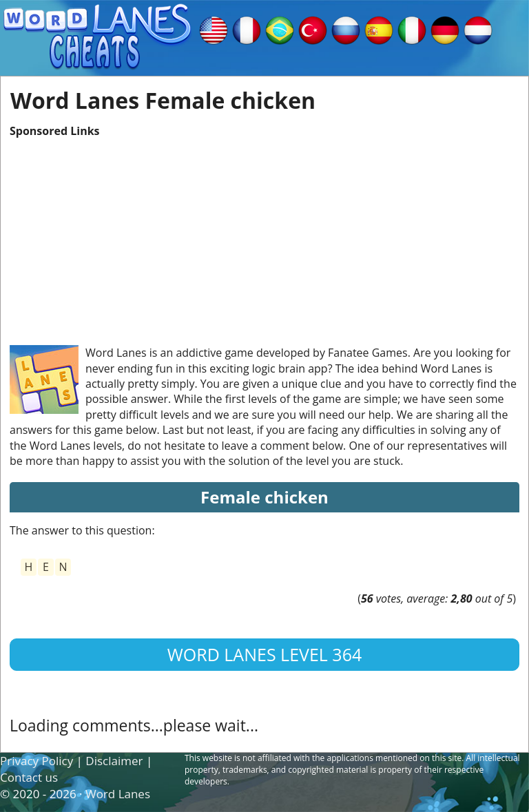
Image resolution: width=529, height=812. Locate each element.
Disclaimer (114, 761)
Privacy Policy (37, 761)
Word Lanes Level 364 (265, 654)
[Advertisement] (264, 235)
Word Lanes (118, 794)
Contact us (29, 777)
